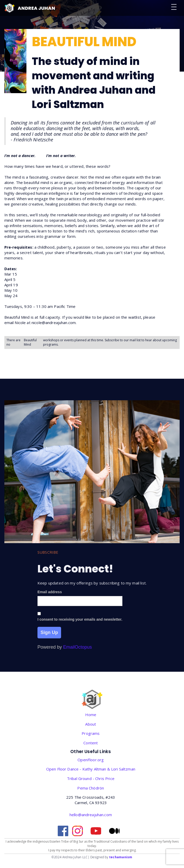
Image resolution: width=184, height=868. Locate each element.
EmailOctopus (78, 647)
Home (91, 715)
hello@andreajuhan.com (91, 815)
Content (91, 743)
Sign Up (49, 632)
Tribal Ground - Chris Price (91, 778)
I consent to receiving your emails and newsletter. (80, 619)
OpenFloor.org (91, 760)
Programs (91, 733)
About (91, 724)
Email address (50, 592)
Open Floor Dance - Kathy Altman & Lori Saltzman (91, 769)
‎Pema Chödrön (91, 788)
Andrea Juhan (36, 8)
